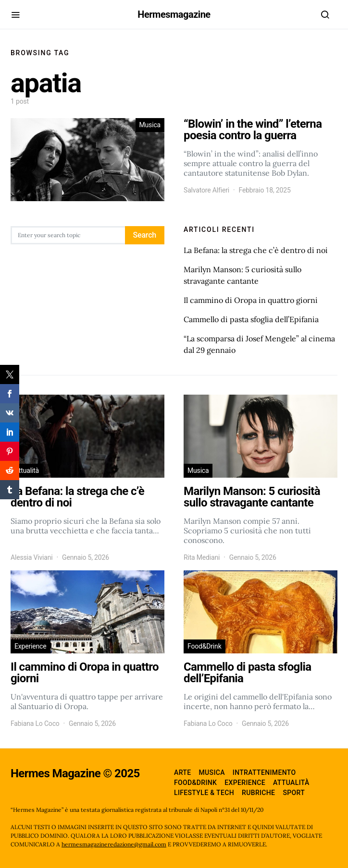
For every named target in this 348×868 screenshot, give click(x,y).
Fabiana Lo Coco (35, 723)
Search (145, 235)
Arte (182, 772)
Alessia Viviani (32, 557)
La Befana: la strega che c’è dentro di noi (256, 250)
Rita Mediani (202, 557)
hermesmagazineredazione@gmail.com (114, 844)
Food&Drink (205, 646)
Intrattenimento (264, 772)
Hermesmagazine (174, 14)
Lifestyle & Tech (204, 793)
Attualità (27, 470)
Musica (150, 125)
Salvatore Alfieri (206, 190)
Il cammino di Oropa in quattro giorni (251, 300)
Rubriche (258, 793)
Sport (294, 793)
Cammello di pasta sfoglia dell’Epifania (251, 319)
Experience (31, 646)
